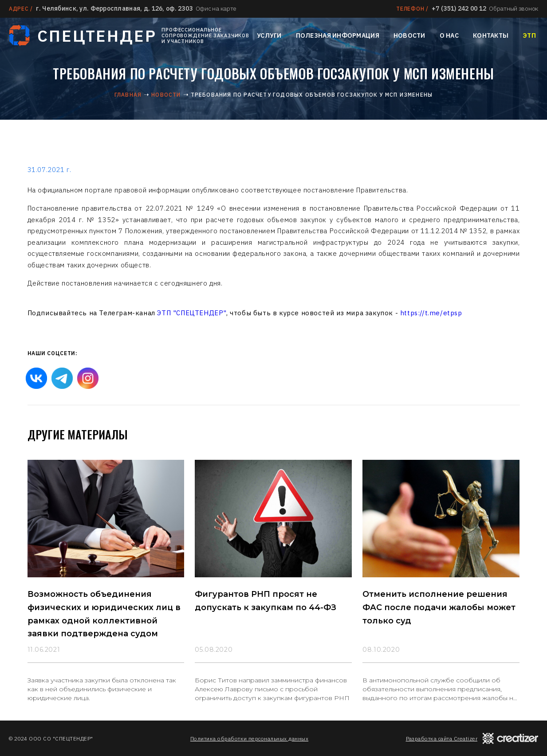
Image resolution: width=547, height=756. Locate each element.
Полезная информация (338, 35)
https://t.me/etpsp (431, 313)
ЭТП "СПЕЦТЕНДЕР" (192, 313)
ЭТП (529, 35)
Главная (128, 95)
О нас (449, 35)
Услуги (269, 35)
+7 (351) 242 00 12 (459, 8)
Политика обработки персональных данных (249, 738)
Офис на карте (216, 8)
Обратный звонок (514, 8)
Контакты (491, 35)
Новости (409, 35)
